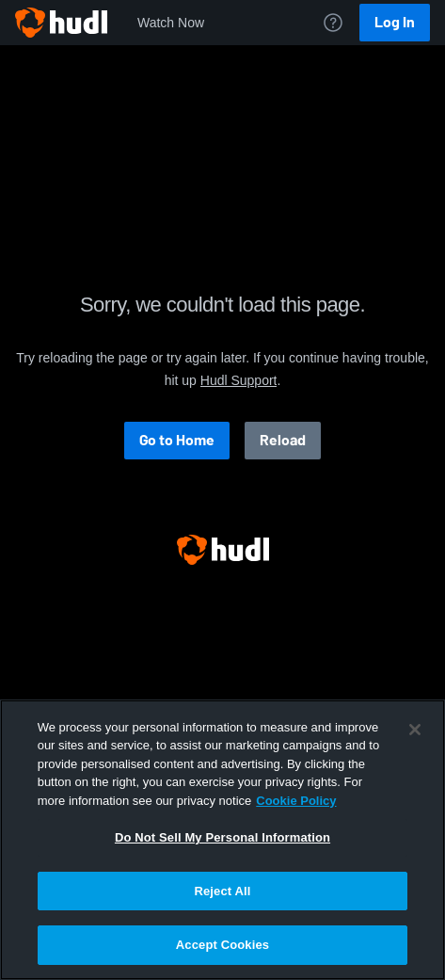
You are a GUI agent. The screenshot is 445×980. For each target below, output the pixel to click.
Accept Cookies (222, 945)
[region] (222, 840)
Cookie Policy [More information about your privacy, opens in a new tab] (296, 801)
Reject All (222, 891)
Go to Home (177, 440)
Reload (283, 440)
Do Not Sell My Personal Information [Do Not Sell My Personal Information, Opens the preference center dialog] (222, 837)
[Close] (415, 730)
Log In (395, 22)
